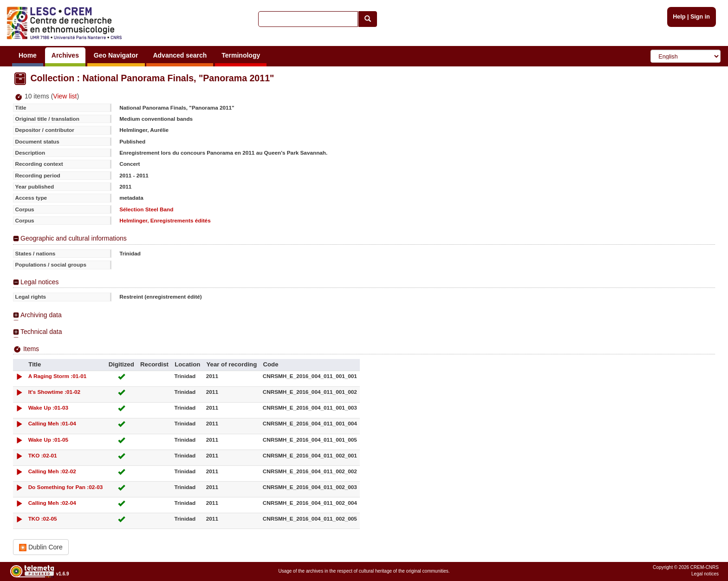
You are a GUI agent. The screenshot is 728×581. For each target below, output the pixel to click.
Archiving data (41, 315)
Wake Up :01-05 (48, 440)
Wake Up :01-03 (48, 408)
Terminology (241, 55)
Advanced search (180, 55)
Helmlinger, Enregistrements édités (165, 220)
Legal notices (40, 282)
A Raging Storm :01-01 (58, 376)
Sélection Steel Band (146, 209)
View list (65, 96)
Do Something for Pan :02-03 (66, 487)
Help (679, 17)
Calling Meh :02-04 (52, 503)
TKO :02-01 (43, 455)
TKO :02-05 (43, 519)
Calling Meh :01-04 (52, 423)
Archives (65, 55)
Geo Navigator (116, 55)
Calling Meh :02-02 (52, 471)
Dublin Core (41, 547)
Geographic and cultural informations (74, 238)
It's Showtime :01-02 (55, 392)
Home (28, 55)
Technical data (41, 332)
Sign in (700, 17)
